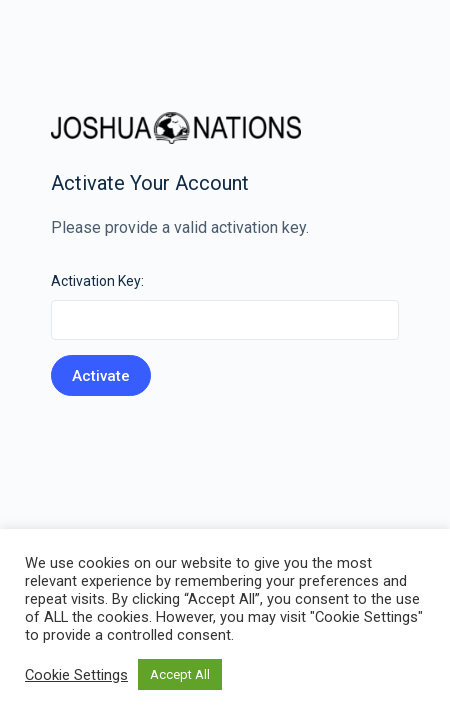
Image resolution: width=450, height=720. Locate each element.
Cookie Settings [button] (76, 675)
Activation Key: (97, 281)
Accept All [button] (180, 674)
